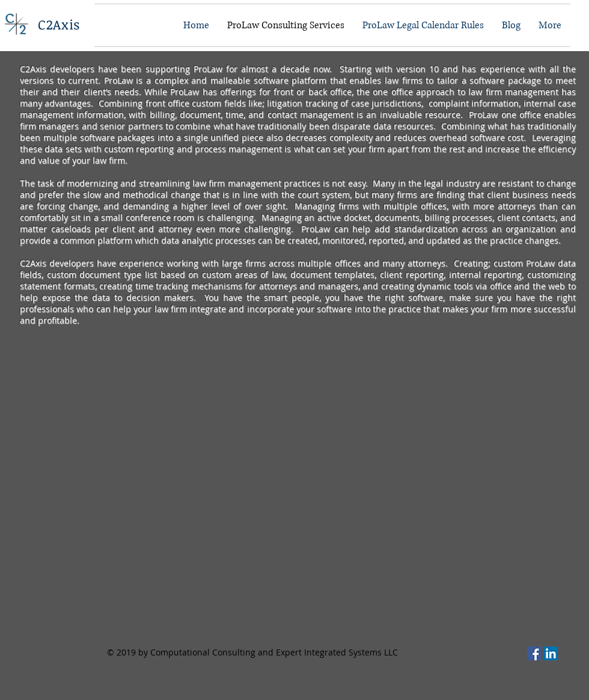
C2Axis (59, 24)
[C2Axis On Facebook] (534, 653)
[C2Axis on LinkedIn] (551, 653)
